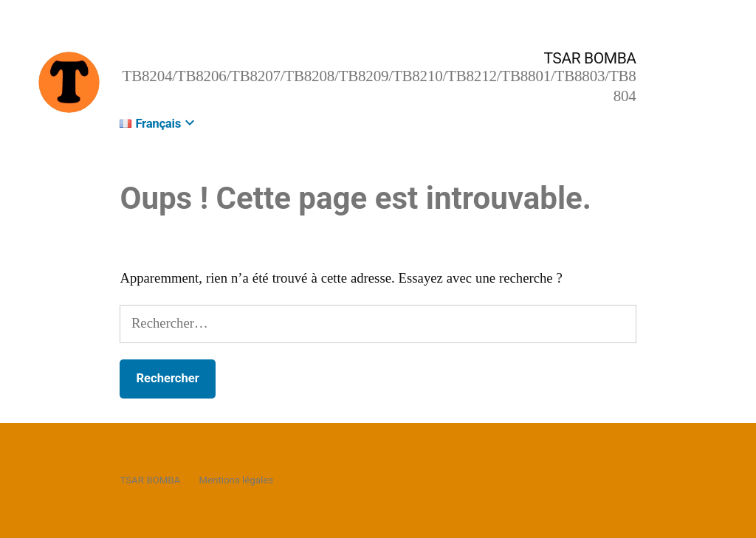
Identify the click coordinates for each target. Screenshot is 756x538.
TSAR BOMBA (590, 58)
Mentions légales (236, 480)
